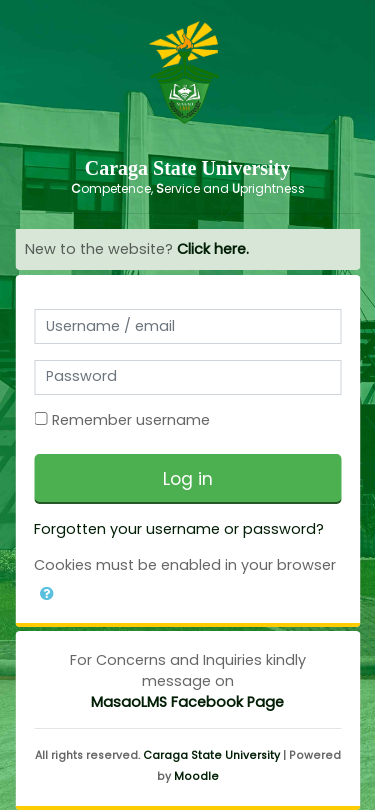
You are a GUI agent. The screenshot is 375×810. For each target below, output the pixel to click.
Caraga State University (211, 755)
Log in (188, 479)
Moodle (196, 776)
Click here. (213, 249)
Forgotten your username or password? (179, 529)
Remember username (131, 420)
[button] (47, 590)
